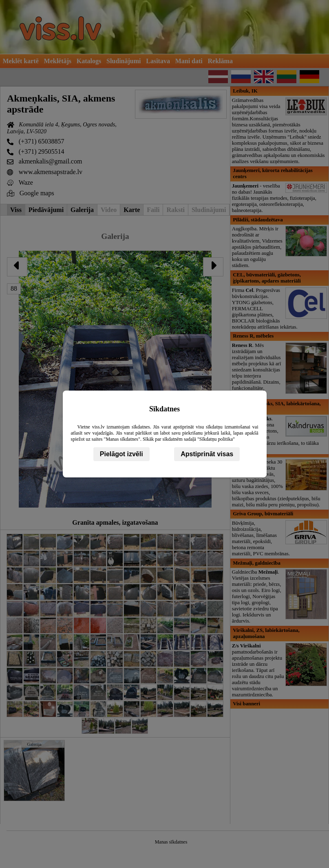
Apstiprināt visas (207, 454)
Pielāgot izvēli (121, 454)
